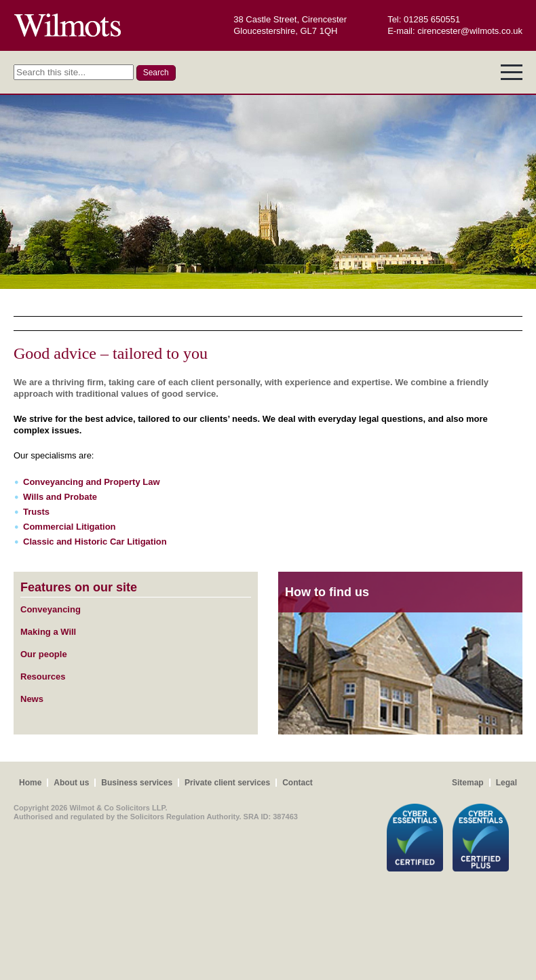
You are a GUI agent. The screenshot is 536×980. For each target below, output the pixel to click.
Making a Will (48, 632)
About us (71, 783)
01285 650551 (432, 19)
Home (30, 783)
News (32, 699)
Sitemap (468, 783)
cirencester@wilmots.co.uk (470, 31)
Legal (506, 783)
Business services (137, 783)
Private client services (227, 783)
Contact (298, 783)
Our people (44, 654)
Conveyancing (51, 609)
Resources (43, 677)
